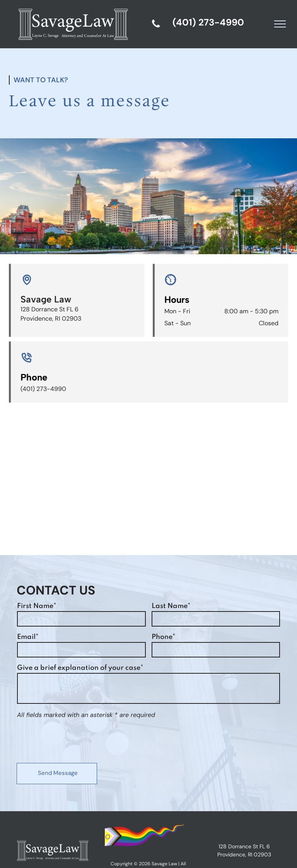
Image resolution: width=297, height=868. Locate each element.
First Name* (37, 606)
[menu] (280, 24)
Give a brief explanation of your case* (80, 668)
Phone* (164, 637)
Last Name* (171, 606)
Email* (28, 637)
